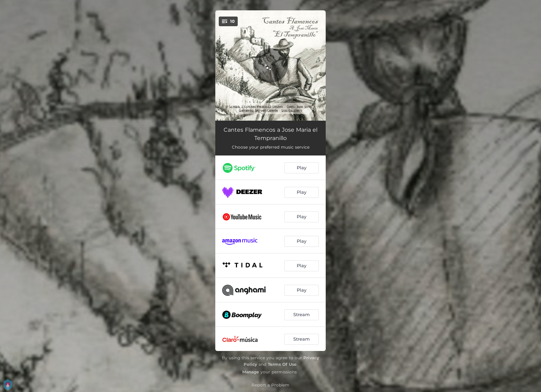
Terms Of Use (282, 364)
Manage (251, 372)
